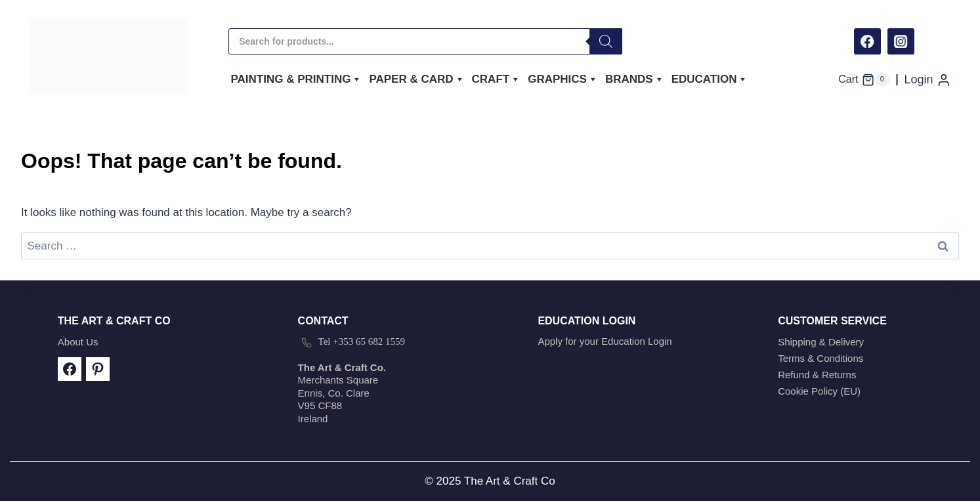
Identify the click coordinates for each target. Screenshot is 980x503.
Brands (635, 79)
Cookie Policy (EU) (819, 391)
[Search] (606, 41)
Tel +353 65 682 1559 (362, 341)
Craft (497, 79)
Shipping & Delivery (821, 342)
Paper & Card (416, 79)
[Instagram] (901, 42)
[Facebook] (867, 42)
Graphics (563, 79)
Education (710, 79)
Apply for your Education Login (605, 341)
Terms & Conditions (820, 358)
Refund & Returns (817, 375)
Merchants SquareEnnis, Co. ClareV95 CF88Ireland (342, 393)
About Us (78, 342)
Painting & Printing (297, 79)
